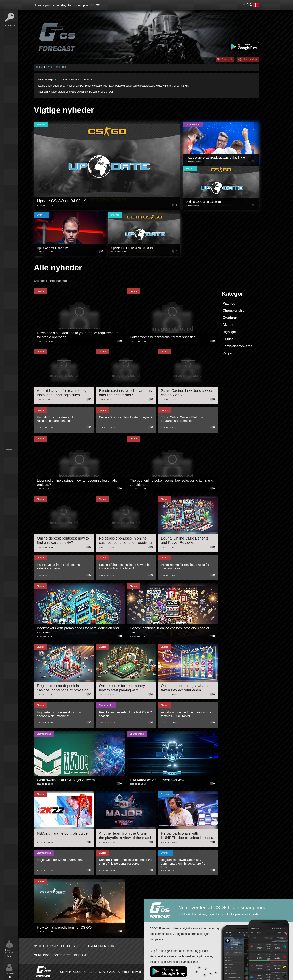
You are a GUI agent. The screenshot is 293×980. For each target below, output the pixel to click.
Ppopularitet (59, 281)
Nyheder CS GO (56, 67)
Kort (112, 946)
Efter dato (41, 281)
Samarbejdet (227, 59)
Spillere (80, 946)
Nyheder (41, 946)
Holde (66, 946)
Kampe (55, 946)
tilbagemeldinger (251, 59)
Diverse (228, 325)
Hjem (40, 67)
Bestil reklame (76, 955)
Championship (234, 310)
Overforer (230, 318)
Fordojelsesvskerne (238, 346)
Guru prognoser (48, 955)
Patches (229, 303)
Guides (228, 339)
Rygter (228, 353)
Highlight (229, 332)
